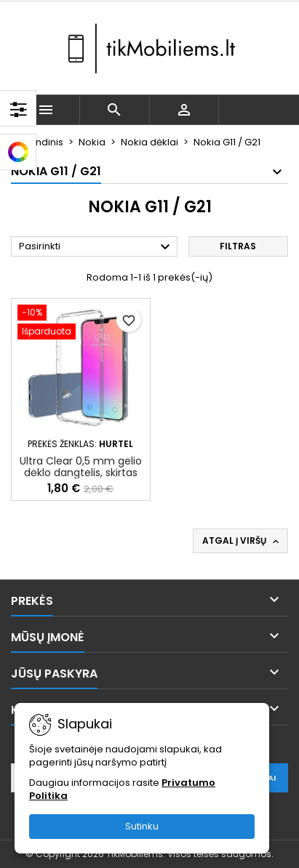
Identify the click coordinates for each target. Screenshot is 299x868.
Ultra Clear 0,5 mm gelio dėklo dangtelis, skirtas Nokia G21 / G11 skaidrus (81, 473)
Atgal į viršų (242, 541)
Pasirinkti (96, 247)
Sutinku (142, 826)
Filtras (238, 246)
